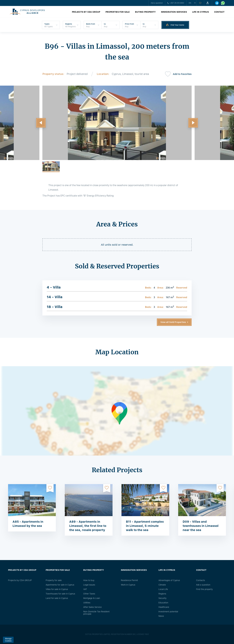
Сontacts (200, 580)
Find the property (204, 589)
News (161, 616)
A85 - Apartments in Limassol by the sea (28, 524)
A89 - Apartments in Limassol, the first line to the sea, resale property (88, 526)
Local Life (163, 589)
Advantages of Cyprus (169, 580)
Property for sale (54, 580)
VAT (85, 589)
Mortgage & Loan (92, 598)
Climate (162, 585)
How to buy (89, 580)
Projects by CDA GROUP (86, 12)
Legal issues (89, 585)
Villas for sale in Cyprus (57, 589)
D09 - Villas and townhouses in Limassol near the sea (201, 526)
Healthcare (164, 607)
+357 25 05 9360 (176, 3)
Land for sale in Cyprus (57, 598)
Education (163, 603)
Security (162, 598)
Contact (219, 12)
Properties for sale (118, 12)
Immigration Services (174, 12)
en (190, 3)
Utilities (87, 603)
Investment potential (168, 612)
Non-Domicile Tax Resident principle (96, 613)
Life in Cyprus (200, 12)
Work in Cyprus (128, 585)
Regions (162, 594)
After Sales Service (92, 607)
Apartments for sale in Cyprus (60, 585)
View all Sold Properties (173, 322)
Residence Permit (129, 580)
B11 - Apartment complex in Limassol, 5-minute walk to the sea (145, 526)
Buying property (145, 12)
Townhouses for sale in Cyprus (60, 594)
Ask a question (157, 3)
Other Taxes (89, 594)
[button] (41, 123)
